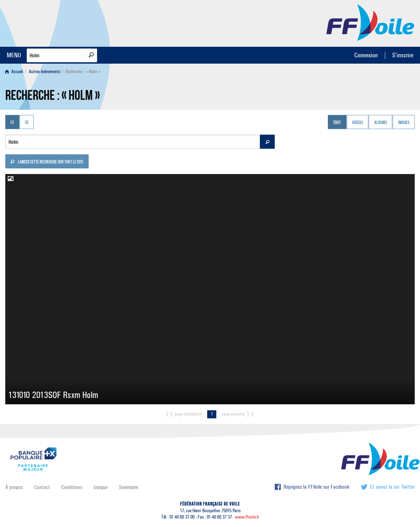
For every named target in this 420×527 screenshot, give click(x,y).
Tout (337, 123)
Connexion (366, 55)
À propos (14, 487)
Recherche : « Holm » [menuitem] (83, 72)
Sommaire (129, 487)
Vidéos (358, 123)
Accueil (14, 72)
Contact (42, 487)
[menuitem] (16, 72)
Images (404, 123)
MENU (14, 55)
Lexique (101, 487)
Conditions (72, 487)
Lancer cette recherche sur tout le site (47, 162)
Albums (381, 123)
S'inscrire (403, 55)
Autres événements (44, 72)
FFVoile (370, 22)
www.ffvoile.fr (247, 517)
